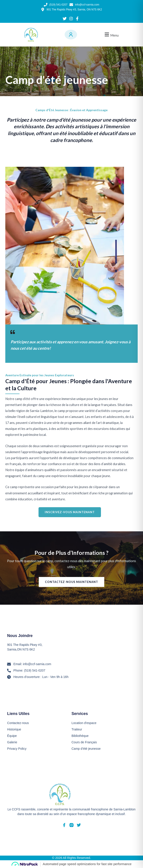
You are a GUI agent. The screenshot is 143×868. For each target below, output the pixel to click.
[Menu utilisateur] (71, 35)
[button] (111, 35)
